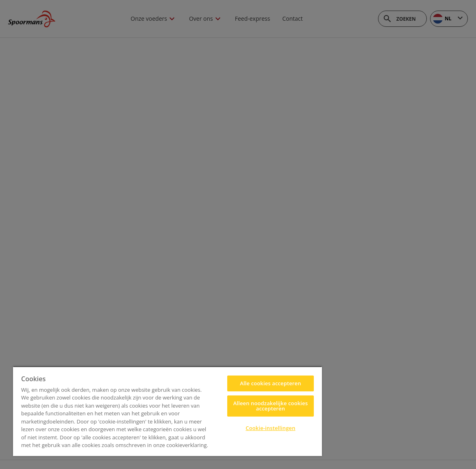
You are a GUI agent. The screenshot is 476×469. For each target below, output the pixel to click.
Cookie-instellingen (270, 428)
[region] (167, 411)
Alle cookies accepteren (270, 383)
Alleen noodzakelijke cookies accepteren (271, 406)
